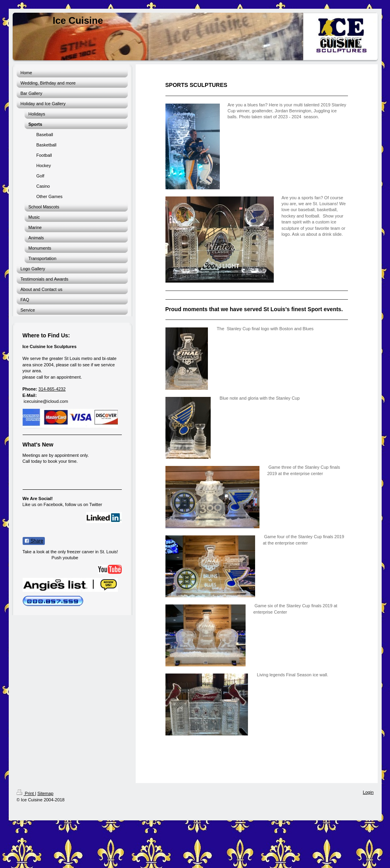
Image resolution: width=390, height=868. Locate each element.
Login (368, 792)
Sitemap (45, 793)
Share (34, 541)
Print (26, 793)
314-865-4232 (52, 389)
